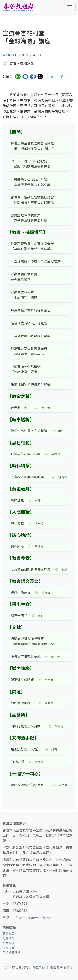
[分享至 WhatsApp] (18, 76)
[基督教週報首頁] (19, 7)
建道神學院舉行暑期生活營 (31, 385)
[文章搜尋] (39, 41)
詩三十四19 (19, 615)
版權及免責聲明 (62, 967)
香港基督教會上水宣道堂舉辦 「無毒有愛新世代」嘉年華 (32, 246)
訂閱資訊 (9, 938)
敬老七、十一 (21, 408)
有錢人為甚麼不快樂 (26, 454)
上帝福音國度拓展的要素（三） (29, 477)
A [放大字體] (62, 76)
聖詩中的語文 (21, 592)
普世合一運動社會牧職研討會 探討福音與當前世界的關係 (32, 200)
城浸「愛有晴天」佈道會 (29, 323)
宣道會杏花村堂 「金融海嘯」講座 (24, 295)
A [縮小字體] (52, 76)
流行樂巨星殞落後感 (26, 657)
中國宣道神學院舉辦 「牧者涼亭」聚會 (26, 369)
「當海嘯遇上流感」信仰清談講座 (36, 261)
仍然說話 (17, 762)
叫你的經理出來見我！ (27, 726)
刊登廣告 (9, 933)
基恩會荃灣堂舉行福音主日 (31, 310)
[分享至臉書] (33, 76)
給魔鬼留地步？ (22, 703)
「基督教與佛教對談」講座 (31, 336)
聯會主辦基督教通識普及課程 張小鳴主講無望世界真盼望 (32, 146)
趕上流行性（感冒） (26, 749)
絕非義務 (17, 523)
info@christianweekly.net (32, 918)
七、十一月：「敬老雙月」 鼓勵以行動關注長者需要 (31, 164)
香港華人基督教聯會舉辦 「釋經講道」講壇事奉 (29, 351)
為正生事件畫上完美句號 (29, 431)
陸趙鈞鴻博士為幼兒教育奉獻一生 (29, 785)
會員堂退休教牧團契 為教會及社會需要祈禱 (29, 218)
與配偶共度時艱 (22, 680)
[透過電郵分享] (25, 76)
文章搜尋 (9, 943)
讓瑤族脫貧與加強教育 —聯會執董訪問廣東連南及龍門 (34, 641)
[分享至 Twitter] (40, 76)
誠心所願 (17, 546)
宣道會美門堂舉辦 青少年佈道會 (24, 277)
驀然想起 (17, 500)
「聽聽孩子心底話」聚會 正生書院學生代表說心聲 (31, 182)
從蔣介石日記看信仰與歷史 (31, 569)
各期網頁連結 (11, 952)
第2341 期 (9, 55)
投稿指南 (9, 948)
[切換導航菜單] (70, 7)
